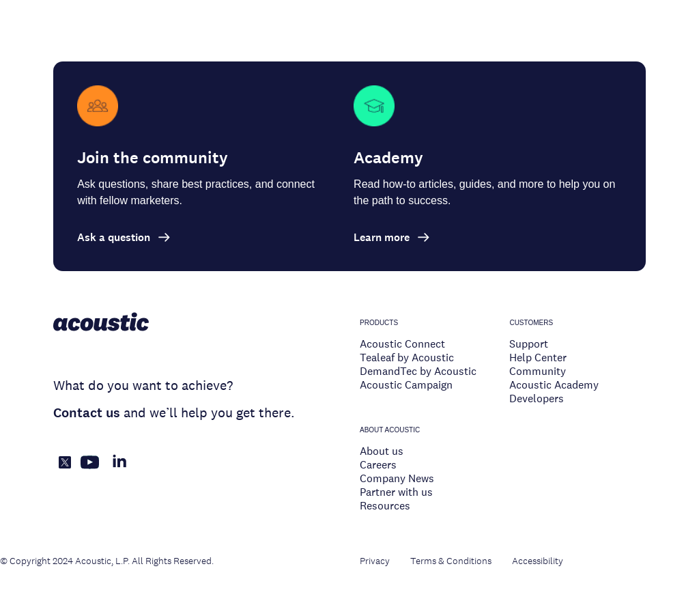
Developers (537, 398)
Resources (385, 506)
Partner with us (396, 492)
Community (538, 371)
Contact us (87, 413)
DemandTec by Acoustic (418, 371)
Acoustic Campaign (406, 385)
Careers (378, 465)
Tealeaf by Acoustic (407, 358)
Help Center (538, 358)
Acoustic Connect (402, 344)
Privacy (375, 561)
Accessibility (538, 561)
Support (529, 344)
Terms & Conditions (451, 561)
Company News (397, 478)
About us (382, 451)
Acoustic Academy (554, 385)
